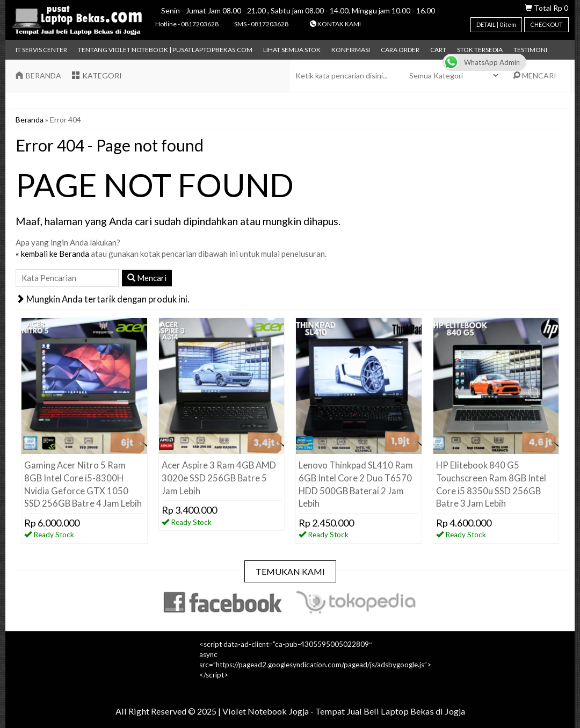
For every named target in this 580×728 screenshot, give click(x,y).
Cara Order (400, 50)
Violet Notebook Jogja (266, 711)
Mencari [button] (147, 278)
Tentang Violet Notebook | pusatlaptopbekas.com (165, 50)
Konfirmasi (351, 50)
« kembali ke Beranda (52, 254)
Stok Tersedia (480, 50)
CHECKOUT (546, 24)
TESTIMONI (530, 50)
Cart (438, 50)
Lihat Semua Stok (292, 50)
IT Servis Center (41, 50)
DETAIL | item (496, 24)
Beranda (30, 120)
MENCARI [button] (535, 75)
